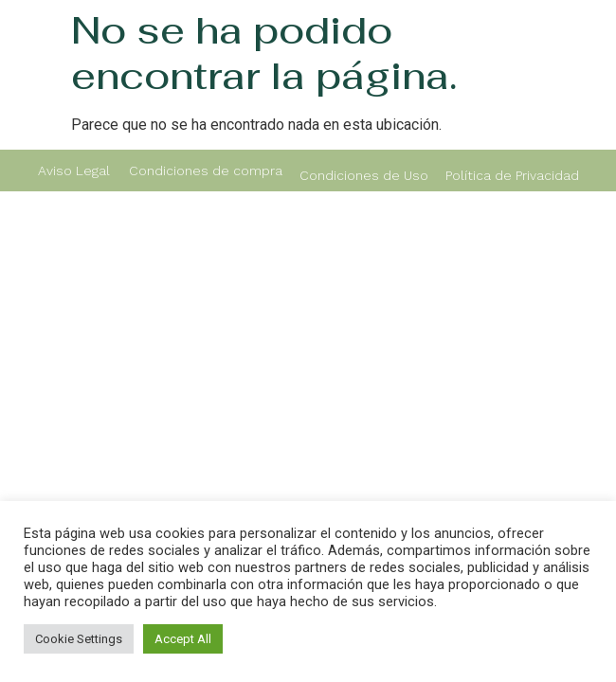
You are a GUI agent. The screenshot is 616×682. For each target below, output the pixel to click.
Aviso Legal (74, 170)
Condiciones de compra (206, 170)
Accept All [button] (183, 639)
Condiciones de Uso (364, 175)
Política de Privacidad (512, 175)
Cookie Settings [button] (79, 639)
